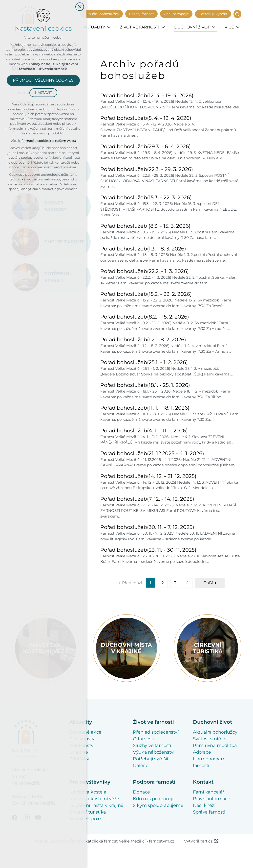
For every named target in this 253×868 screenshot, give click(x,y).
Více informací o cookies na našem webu (43, 141)
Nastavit (43, 93)
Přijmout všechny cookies (43, 80)
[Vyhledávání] (237, 14)
